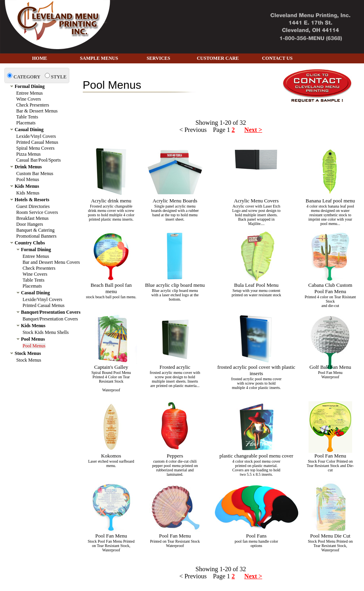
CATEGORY (27, 77)
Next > (253, 130)
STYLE (59, 77)
